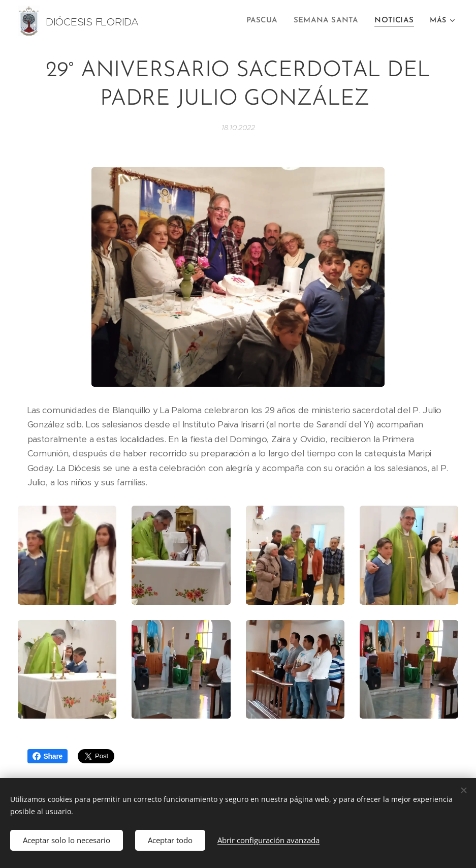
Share (48, 756)
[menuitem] (269, 21)
